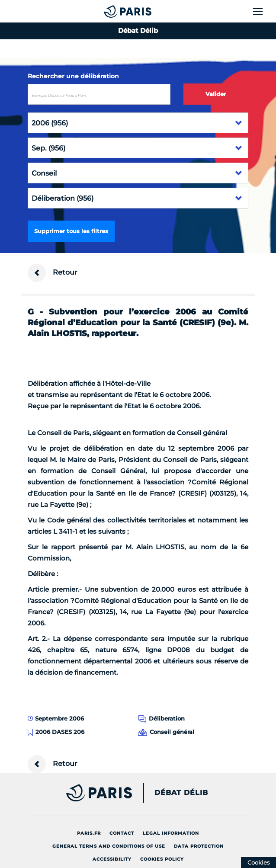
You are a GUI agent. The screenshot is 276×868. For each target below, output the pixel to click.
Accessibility (112, 859)
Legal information (171, 833)
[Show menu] (263, 11)
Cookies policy (162, 859)
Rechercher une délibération (73, 76)
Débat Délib (181, 793)
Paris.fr (89, 833)
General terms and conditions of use (109, 846)
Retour (53, 273)
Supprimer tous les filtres (71, 231)
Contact (122, 833)
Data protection (199, 846)
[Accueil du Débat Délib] (110, 11)
